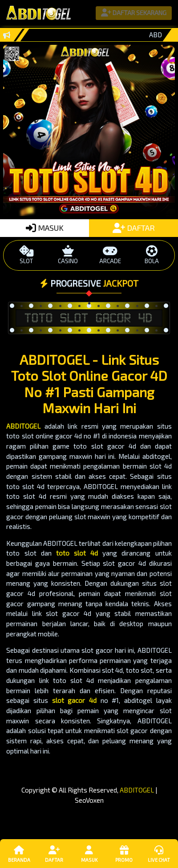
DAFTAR (134, 228)
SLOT (26, 255)
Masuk (89, 853)
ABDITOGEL (23, 426)
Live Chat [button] (159, 853)
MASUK (45, 228)
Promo (124, 853)
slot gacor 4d (74, 700)
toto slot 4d (77, 553)
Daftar (54, 853)
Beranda (19, 853)
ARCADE (110, 255)
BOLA (152, 255)
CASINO (68, 255)
